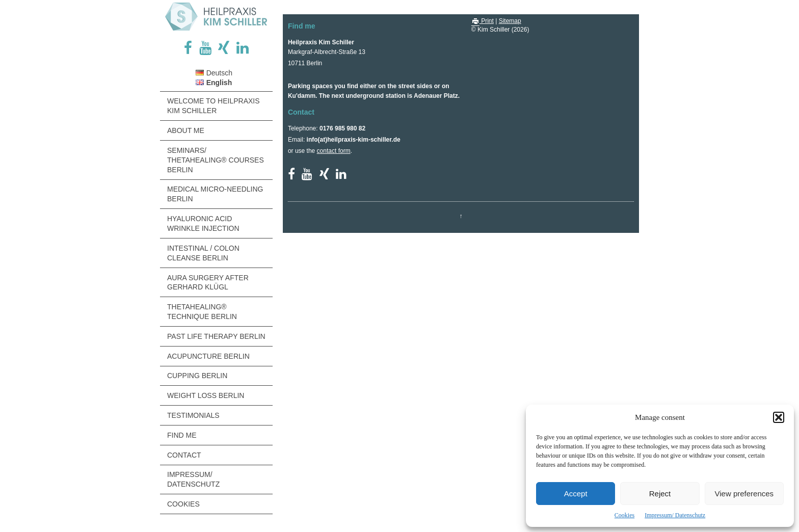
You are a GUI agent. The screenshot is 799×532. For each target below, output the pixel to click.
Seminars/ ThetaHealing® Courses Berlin (216, 160)
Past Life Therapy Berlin (216, 336)
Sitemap (510, 21)
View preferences (744, 494)
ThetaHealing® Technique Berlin (202, 312)
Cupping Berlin (197, 376)
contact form (334, 151)
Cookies (624, 515)
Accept (576, 494)
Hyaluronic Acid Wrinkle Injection (203, 223)
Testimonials (193, 415)
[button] (779, 417)
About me (186, 130)
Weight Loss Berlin (206, 395)
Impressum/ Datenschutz (675, 515)
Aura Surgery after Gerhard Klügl (208, 283)
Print (483, 21)
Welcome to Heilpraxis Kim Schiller (214, 106)
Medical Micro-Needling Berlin (215, 194)
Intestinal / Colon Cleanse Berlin (203, 253)
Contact (184, 455)
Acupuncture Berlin (208, 356)
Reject (660, 494)
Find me (182, 435)
